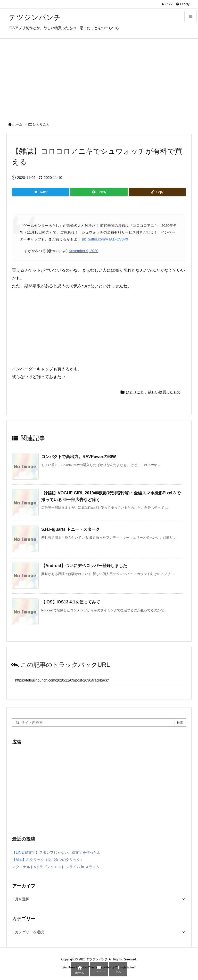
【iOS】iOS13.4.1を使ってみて (71, 602)
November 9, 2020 (83, 251)
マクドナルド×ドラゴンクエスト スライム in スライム (56, 867)
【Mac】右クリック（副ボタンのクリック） (48, 860)
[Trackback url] (99, 680)
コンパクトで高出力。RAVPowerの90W (79, 457)
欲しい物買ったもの (164, 392)
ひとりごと (41, 124)
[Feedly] (99, 192)
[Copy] (157, 192)
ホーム (17, 124)
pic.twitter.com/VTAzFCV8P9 (105, 239)
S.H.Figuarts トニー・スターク (71, 529)
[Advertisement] (99, 77)
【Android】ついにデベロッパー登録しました (84, 566)
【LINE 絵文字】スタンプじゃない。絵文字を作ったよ (56, 852)
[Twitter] (41, 192)
